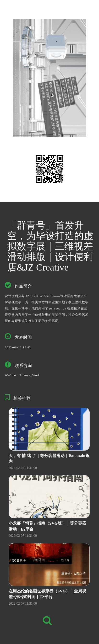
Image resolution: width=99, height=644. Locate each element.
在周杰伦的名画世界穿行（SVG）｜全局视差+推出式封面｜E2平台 (47, 594)
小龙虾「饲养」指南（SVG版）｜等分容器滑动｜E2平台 (47, 526)
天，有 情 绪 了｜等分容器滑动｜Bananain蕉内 (49, 459)
